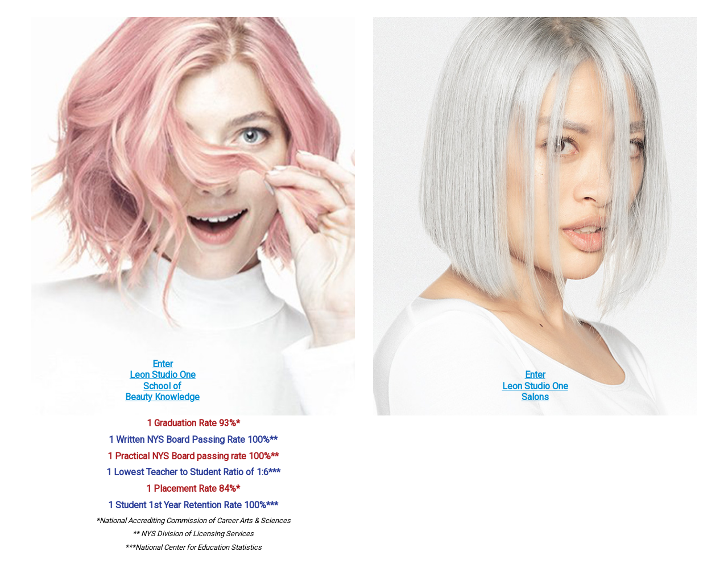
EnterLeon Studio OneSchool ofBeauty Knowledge (162, 380)
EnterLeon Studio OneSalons (535, 386)
